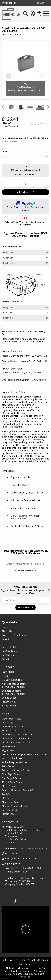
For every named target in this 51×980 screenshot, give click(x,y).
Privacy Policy (9, 702)
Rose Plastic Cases (12, 35)
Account (6, 659)
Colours (6, 151)
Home (5, 627)
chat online (29, 222)
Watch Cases (9, 746)
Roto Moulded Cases (13, 758)
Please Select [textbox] (9, 157)
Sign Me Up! (25, 608)
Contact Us (8, 655)
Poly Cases (7, 723)
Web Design (26, 964)
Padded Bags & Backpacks (16, 762)
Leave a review (25, 570)
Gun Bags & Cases (11, 778)
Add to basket (26, 192)
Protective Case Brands (14, 635)
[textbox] (43, 3)
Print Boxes (8, 766)
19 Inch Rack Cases (12, 782)
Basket (6, 639)
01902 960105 (9, 3)
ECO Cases (7, 798)
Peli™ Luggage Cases (13, 727)
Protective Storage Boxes (15, 770)
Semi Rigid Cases (11, 774)
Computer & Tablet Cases (16, 738)
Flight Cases (8, 750)
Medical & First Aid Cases (15, 806)
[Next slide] (48, 107)
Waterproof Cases (12, 719)
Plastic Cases (9, 814)
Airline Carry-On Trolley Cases (18, 735)
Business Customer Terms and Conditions (14, 692)
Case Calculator (10, 647)
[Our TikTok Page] (15, 902)
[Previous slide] (3, 107)
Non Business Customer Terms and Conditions (15, 685)
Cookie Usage (9, 698)
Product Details (9, 141)
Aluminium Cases (11, 802)
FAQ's (5, 676)
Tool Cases (8, 794)
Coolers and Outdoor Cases (16, 742)
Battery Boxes (9, 810)
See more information (25, 174)
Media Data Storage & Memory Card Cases (24, 754)
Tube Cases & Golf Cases (15, 731)
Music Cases (8, 786)
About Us (7, 631)
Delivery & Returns (12, 680)
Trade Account (10, 706)
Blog (4, 643)
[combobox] (43, 3)
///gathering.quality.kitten (34, 849)
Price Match (8, 672)
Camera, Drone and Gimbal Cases (20, 790)
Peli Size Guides (10, 651)
